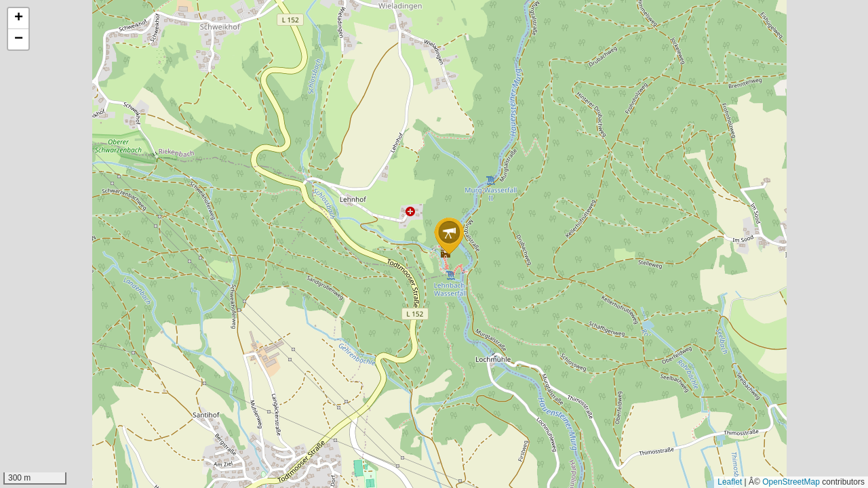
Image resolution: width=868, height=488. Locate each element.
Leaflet (730, 482)
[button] (449, 236)
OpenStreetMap (791, 482)
